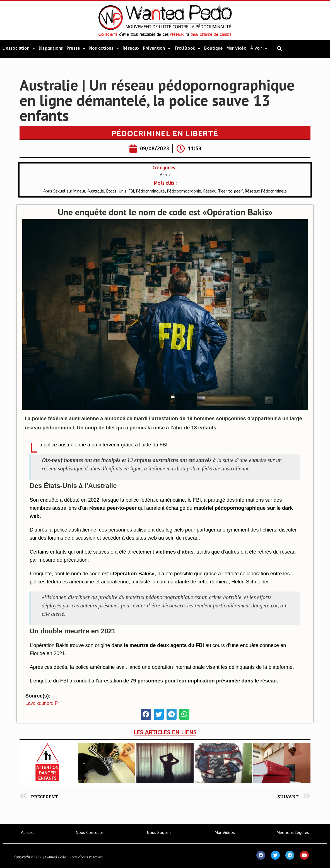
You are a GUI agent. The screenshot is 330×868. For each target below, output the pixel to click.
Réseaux (131, 48)
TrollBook (187, 49)
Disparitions (51, 48)
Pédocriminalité (150, 191)
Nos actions (104, 49)
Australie (96, 191)
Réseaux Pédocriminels (266, 191)
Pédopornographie (184, 191)
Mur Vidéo (237, 48)
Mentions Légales (293, 833)
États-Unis (116, 191)
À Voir (259, 49)
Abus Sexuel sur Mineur (64, 191)
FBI (131, 191)
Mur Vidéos (225, 833)
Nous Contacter (90, 833)
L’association (19, 49)
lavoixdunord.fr (42, 703)
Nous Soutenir (160, 833)
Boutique (213, 48)
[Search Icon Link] (280, 49)
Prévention (157, 49)
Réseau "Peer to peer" (223, 191)
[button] (146, 714)
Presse (76, 49)
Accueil (27, 833)
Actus (165, 175)
